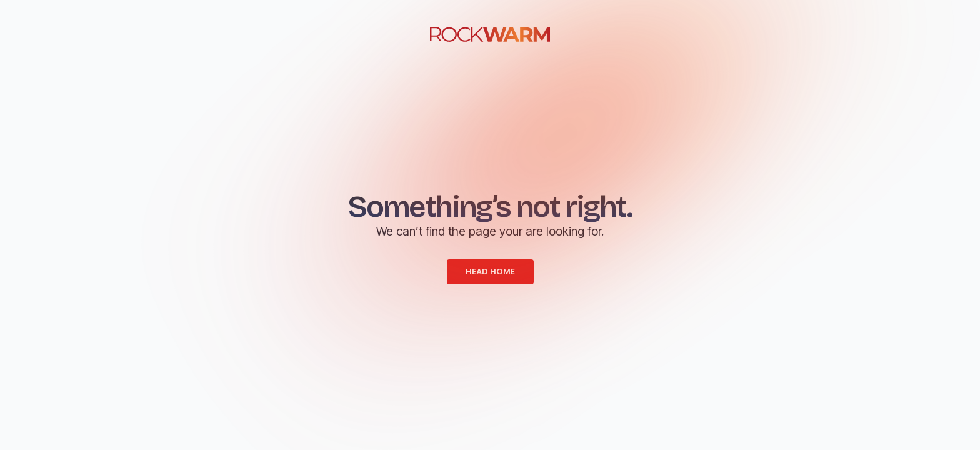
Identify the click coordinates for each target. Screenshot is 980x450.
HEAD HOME (490, 272)
